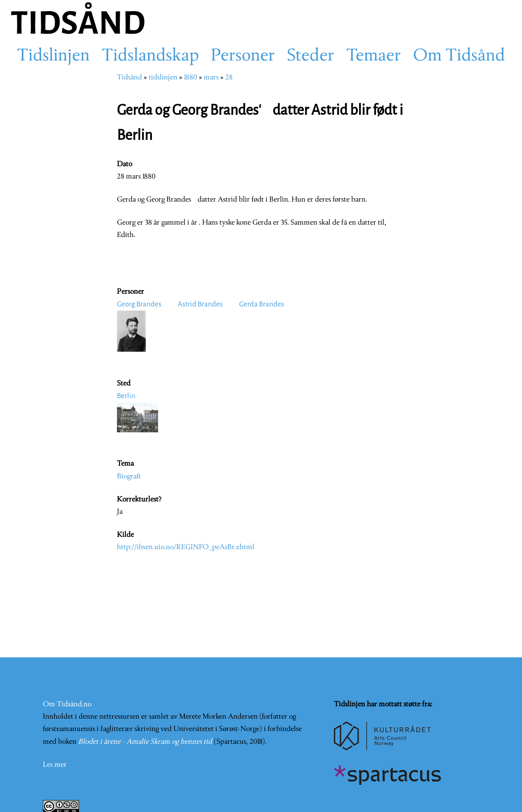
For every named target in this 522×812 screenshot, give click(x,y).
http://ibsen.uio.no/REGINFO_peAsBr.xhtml (186, 547)
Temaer (374, 56)
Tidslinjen (53, 56)
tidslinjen (163, 78)
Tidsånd (129, 78)
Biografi (129, 477)
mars (211, 78)
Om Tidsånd (459, 56)
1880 (191, 78)
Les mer (55, 765)
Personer (243, 56)
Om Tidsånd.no (67, 704)
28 (229, 78)
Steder (311, 56)
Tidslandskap (150, 56)
